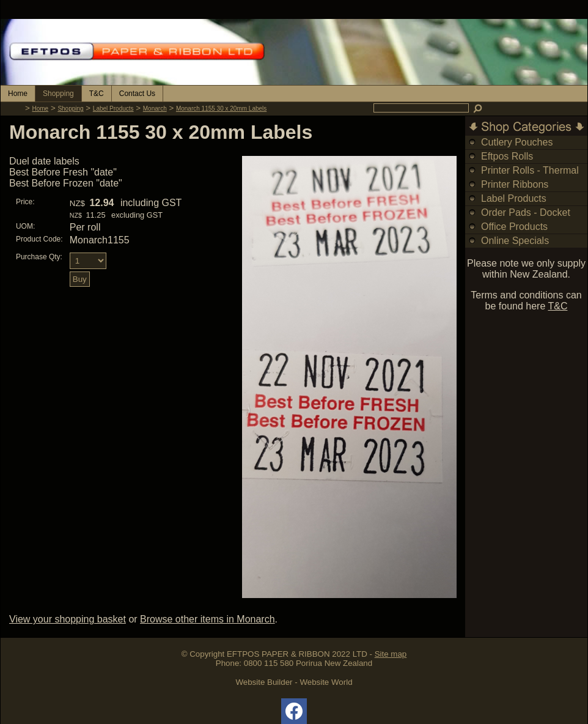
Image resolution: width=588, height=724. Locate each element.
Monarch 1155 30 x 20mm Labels (221, 109)
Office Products (514, 227)
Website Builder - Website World (294, 682)
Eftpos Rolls (507, 156)
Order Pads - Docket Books (526, 219)
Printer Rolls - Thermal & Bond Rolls (530, 177)
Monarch (155, 109)
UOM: (25, 226)
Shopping (58, 94)
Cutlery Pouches (517, 142)
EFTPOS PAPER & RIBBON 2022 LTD (297, 654)
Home (18, 94)
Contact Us (137, 94)
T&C (97, 94)
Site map (391, 654)
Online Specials (515, 241)
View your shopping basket (68, 619)
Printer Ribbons (515, 184)
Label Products (113, 109)
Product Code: (39, 239)
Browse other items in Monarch (208, 619)
